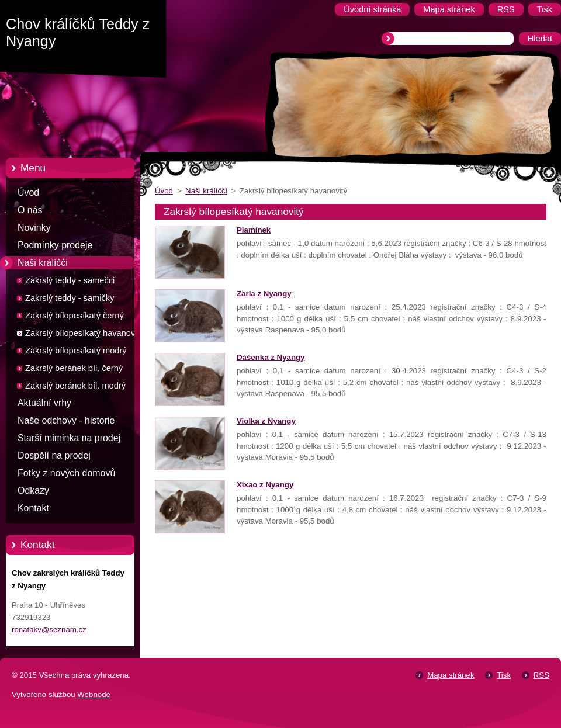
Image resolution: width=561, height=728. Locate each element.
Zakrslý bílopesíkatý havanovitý (84, 333)
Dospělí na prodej (54, 455)
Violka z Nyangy (266, 421)
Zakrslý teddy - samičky (70, 298)
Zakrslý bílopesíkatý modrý (76, 351)
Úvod (28, 193)
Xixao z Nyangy (265, 485)
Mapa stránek (451, 675)
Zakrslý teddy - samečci (70, 280)
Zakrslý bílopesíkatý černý (75, 316)
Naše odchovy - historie (66, 420)
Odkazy (33, 490)
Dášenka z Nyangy (271, 357)
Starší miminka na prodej (69, 438)
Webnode (94, 694)
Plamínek (254, 230)
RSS (541, 675)
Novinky (34, 228)
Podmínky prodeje (55, 245)
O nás (30, 210)
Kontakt (33, 508)
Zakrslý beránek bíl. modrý (75, 386)
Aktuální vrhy (44, 403)
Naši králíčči (43, 263)
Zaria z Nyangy (264, 294)
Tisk (504, 675)
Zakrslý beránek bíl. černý (74, 368)
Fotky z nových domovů (66, 473)
